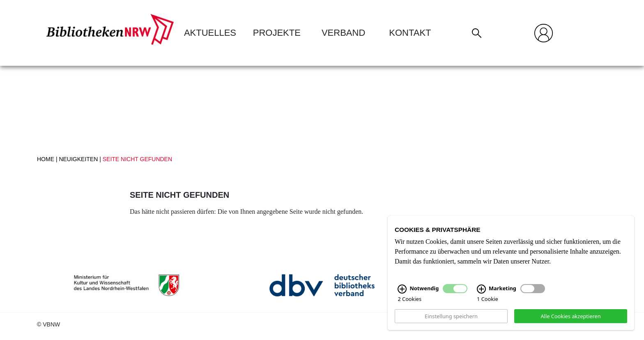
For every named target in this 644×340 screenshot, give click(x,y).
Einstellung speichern (451, 316)
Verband (343, 33)
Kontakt (410, 33)
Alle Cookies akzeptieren (570, 316)
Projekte (277, 33)
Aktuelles (210, 33)
